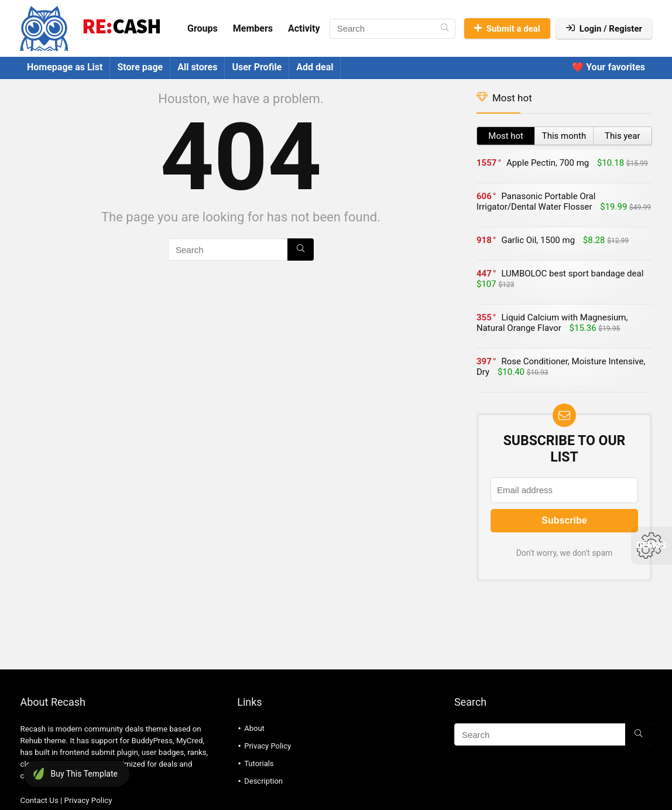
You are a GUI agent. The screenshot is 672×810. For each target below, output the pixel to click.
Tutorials (259, 763)
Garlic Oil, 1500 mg (538, 240)
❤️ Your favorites (608, 67)
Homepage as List (65, 67)
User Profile (257, 67)
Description (263, 781)
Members (253, 28)
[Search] (445, 29)
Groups (203, 28)
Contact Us (39, 800)
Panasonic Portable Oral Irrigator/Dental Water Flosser (536, 201)
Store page (140, 67)
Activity (304, 28)
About (254, 728)
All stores (197, 67)
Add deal (315, 67)
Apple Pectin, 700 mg (548, 163)
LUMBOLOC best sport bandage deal (572, 274)
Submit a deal (507, 29)
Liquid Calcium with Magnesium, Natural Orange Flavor (552, 323)
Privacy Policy (88, 800)
